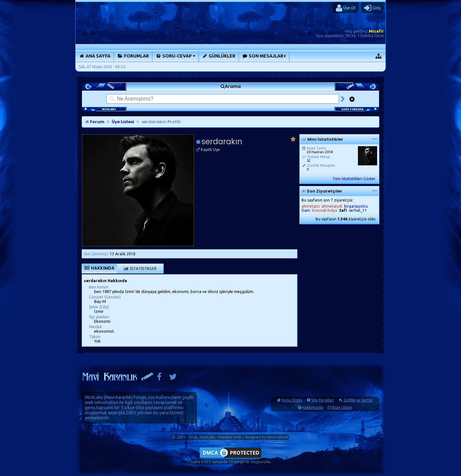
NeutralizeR (278, 437)
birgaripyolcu (356, 206)
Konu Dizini (292, 400)
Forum (95, 122)
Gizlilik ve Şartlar (358, 400)
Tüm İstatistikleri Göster (354, 179)
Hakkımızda (313, 407)
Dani (306, 210)
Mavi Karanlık (118, 397)
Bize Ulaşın (342, 407)
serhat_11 (358, 210)
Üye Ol (346, 8)
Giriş (372, 8)
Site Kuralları (323, 400)
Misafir (376, 31)
